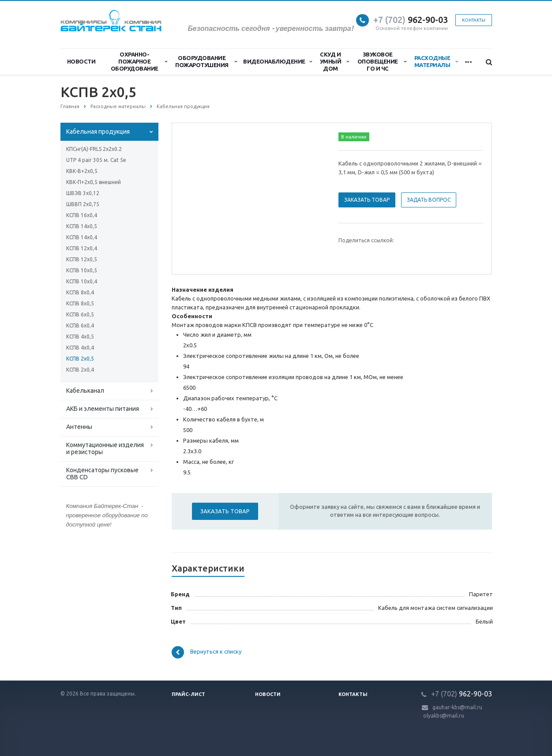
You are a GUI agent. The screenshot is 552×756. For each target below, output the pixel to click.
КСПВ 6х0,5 (80, 314)
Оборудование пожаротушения (206, 61)
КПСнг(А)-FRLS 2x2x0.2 (94, 149)
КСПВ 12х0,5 (82, 259)
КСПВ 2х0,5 (80, 359)
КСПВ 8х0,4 (80, 292)
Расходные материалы (436, 61)
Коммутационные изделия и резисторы (105, 448)
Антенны (79, 427)
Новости (81, 61)
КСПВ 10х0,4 (82, 281)
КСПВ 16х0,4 (82, 215)
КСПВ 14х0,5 (82, 226)
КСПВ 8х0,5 (80, 303)
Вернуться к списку (207, 652)
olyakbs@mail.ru (444, 716)
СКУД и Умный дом (334, 61)
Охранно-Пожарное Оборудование (139, 61)
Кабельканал (85, 391)
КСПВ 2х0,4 (80, 370)
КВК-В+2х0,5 (82, 171)
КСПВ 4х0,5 (80, 337)
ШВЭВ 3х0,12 (83, 193)
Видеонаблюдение (278, 61)
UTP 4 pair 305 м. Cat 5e (96, 160)
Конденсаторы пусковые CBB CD (102, 474)
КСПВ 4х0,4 (80, 348)
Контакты (474, 20)
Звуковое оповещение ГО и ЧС (382, 61)
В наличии (354, 137)
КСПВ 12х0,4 (82, 248)
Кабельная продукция (98, 132)
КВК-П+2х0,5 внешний (94, 182)
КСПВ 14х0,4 (82, 237)
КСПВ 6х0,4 (80, 325)
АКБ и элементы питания (103, 409)
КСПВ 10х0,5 (82, 270)
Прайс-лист (188, 694)
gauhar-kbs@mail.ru (457, 707)
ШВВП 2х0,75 (83, 204)
